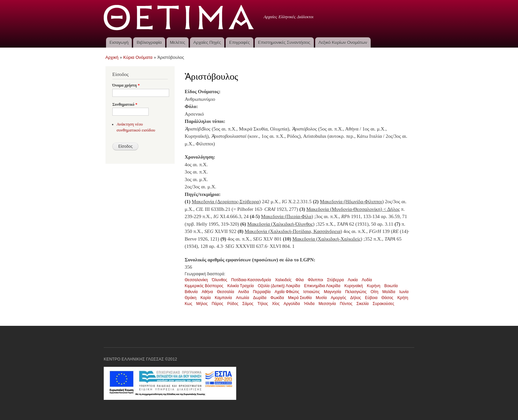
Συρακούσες (383, 304)
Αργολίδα (292, 304)
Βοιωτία (391, 286)
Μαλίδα (389, 292)
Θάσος (388, 298)
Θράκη (191, 298)
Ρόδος (233, 304)
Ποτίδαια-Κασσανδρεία (251, 280)
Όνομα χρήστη (126, 85)
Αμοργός (338, 298)
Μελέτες (177, 42)
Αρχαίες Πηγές (207, 42)
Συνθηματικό (125, 104)
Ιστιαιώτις (312, 292)
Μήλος (202, 304)
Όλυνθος (220, 280)
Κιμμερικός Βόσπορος (204, 286)
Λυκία (353, 280)
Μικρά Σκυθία (300, 298)
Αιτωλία (242, 298)
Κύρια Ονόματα (138, 57)
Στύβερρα (335, 280)
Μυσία (321, 298)
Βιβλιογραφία (149, 42)
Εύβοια (371, 298)
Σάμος (248, 304)
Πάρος (218, 304)
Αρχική (112, 57)
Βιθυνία (191, 292)
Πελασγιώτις (356, 292)
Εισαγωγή (119, 42)
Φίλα (299, 280)
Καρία (206, 298)
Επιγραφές (240, 42)
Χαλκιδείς (283, 280)
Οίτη (374, 292)
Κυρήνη (374, 286)
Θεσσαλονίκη (196, 280)
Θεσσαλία (226, 292)
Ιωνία (404, 292)
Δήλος (356, 298)
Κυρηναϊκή (353, 286)
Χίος (276, 304)
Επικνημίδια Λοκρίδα (322, 286)
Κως (188, 304)
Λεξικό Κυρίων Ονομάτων (343, 42)
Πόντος (346, 304)
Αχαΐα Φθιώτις (287, 292)
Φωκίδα (277, 298)
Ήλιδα (309, 304)
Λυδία (367, 280)
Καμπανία (223, 298)
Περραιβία (262, 292)
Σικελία (363, 304)
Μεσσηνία (327, 304)
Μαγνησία (333, 292)
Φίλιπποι (315, 280)
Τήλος (263, 304)
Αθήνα (207, 292)
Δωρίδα (260, 298)
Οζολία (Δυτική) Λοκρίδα (279, 286)
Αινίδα (244, 292)
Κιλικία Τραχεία (240, 286)
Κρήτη (403, 298)
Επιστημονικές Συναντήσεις (284, 42)
